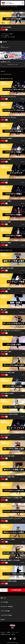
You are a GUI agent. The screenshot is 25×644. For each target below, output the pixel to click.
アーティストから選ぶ (5, 611)
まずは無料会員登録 (16, 590)
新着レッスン (3, 598)
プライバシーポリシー (15, 632)
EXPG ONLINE (3, 7)
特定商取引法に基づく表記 (5, 634)
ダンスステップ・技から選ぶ (7, 607)
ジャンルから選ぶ (4, 602)
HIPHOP (8, 7)
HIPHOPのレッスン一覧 (13, 64)
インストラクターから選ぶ (6, 615)
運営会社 (13, 634)
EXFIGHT (3, 620)
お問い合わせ (3, 632)
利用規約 (8, 632)
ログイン (4, 590)
